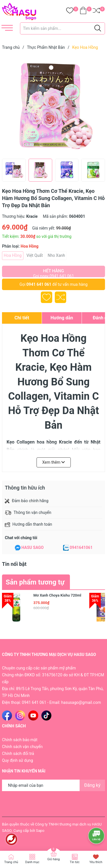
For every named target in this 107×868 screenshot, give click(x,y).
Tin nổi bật (14, 564)
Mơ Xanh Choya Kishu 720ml (57, 595)
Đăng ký (92, 785)
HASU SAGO (33, 547)
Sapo (40, 831)
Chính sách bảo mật (20, 740)
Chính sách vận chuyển (22, 747)
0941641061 (81, 547)
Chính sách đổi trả (18, 754)
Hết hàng (53, 273)
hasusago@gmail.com (81, 702)
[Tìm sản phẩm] (63, 28)
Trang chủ (11, 862)
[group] (54, 106)
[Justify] (98, 28)
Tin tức (75, 862)
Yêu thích (96, 862)
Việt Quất (35, 255)
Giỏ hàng (53, 859)
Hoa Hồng (13, 255)
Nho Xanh (56, 255)
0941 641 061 (39, 284)
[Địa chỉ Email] (53, 785)
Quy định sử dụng (18, 760)
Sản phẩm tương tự (35, 582)
